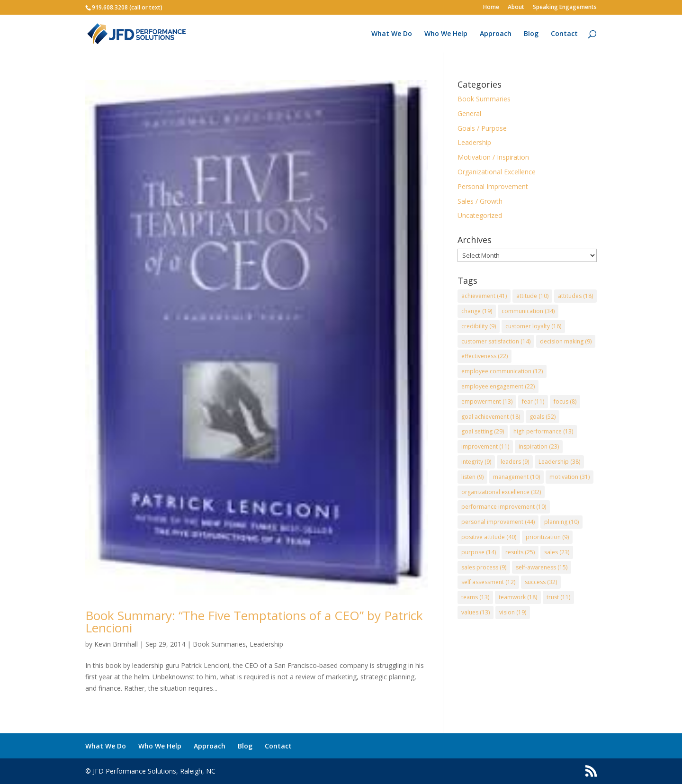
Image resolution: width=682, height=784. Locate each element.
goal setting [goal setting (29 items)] (483, 431)
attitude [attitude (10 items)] (532, 296)
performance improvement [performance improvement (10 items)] (504, 507)
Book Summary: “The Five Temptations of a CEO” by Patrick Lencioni (254, 622)
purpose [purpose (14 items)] (479, 552)
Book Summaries (219, 644)
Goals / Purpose (482, 128)
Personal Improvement (493, 186)
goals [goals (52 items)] (543, 417)
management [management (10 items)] (516, 477)
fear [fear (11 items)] (533, 401)
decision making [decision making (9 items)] (566, 341)
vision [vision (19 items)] (513, 612)
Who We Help (446, 34)
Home (491, 8)
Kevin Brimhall (116, 644)
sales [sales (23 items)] (557, 552)
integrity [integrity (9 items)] (476, 462)
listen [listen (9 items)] (472, 477)
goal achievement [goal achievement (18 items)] (491, 417)
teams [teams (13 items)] (475, 597)
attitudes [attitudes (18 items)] (575, 296)
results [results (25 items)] (520, 552)
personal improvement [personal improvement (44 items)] (498, 522)
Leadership (266, 644)
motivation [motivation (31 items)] (570, 477)
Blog (531, 34)
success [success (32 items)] (541, 582)
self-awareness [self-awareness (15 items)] (542, 567)
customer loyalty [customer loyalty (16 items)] (533, 326)
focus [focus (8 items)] (565, 401)
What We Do (392, 34)
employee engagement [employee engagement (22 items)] (498, 386)
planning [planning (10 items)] (561, 522)
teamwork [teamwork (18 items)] (518, 597)
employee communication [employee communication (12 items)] (502, 371)
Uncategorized (480, 215)
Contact (564, 34)
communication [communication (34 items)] (528, 311)
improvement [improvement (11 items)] (485, 446)
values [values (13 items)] (476, 612)
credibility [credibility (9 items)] (479, 326)
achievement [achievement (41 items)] (484, 296)
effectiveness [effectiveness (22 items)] (485, 356)
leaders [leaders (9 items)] (515, 462)
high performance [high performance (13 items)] (543, 431)
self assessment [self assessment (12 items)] (488, 582)
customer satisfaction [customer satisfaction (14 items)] (496, 341)
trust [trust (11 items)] (558, 597)
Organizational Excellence (497, 172)
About (516, 8)
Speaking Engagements (565, 8)
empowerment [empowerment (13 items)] (487, 401)
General (469, 113)
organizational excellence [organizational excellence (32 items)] (501, 492)
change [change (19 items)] (477, 311)
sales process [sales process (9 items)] (484, 567)
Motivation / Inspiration (493, 157)
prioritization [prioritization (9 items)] (547, 537)
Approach (496, 34)
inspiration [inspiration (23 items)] (539, 446)
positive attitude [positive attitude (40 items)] (489, 537)
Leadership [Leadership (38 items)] (559, 462)
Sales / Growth (480, 201)
